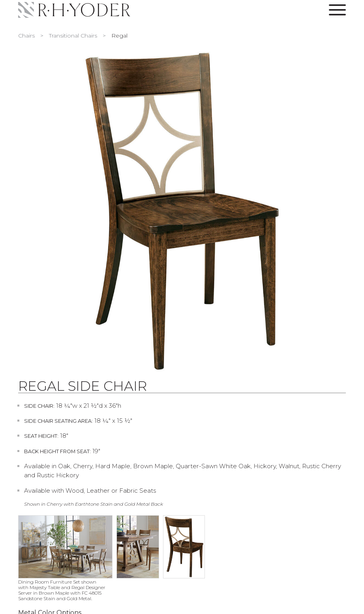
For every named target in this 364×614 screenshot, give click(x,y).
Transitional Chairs (73, 36)
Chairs (26, 36)
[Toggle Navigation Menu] (337, 11)
